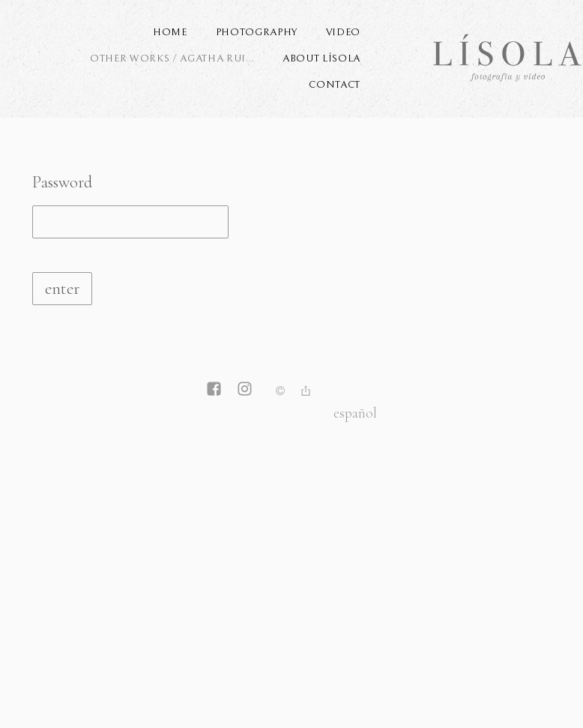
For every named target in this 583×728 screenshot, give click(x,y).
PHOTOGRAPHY (257, 32)
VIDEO (343, 32)
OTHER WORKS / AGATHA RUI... (172, 58)
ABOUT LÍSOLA (321, 58)
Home (170, 32)
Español (355, 413)
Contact (335, 85)
